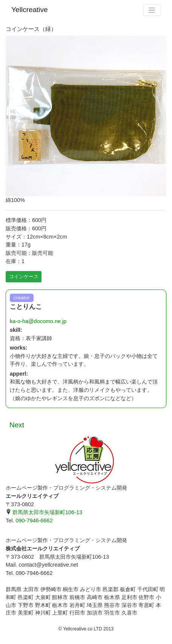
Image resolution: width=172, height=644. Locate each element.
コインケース (24, 277)
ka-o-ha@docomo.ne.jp (38, 321)
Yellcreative (29, 10)
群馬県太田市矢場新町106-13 (44, 512)
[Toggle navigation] (152, 10)
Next (17, 425)
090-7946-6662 (34, 521)
